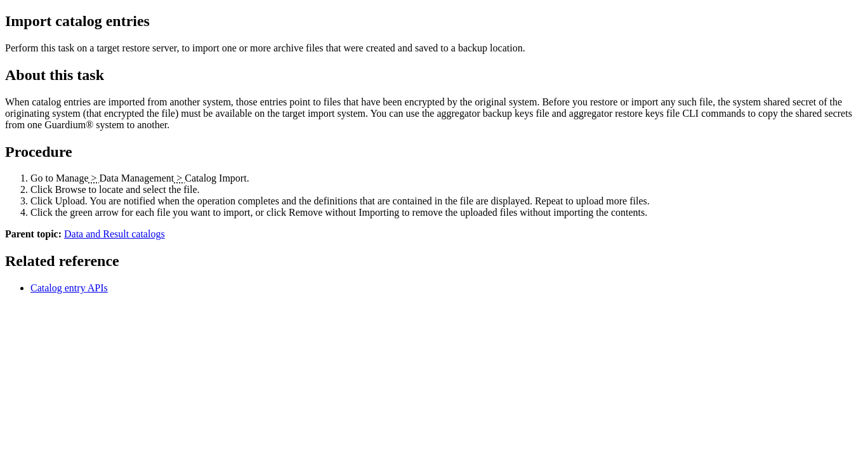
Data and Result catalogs (115, 234)
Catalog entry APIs (69, 288)
